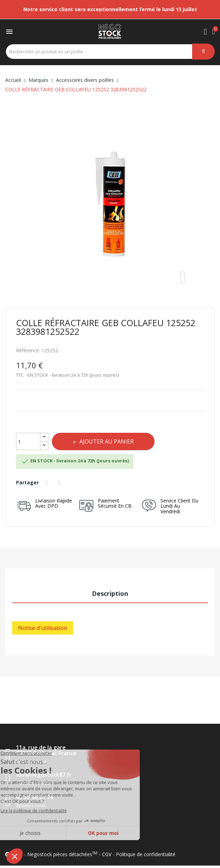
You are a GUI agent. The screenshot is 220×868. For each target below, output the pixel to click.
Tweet (61, 483)
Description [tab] (110, 593)
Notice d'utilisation (43, 628)
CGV (107, 854)
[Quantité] (28, 441)
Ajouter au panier (106, 441)
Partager (48, 483)
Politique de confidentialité (146, 854)
